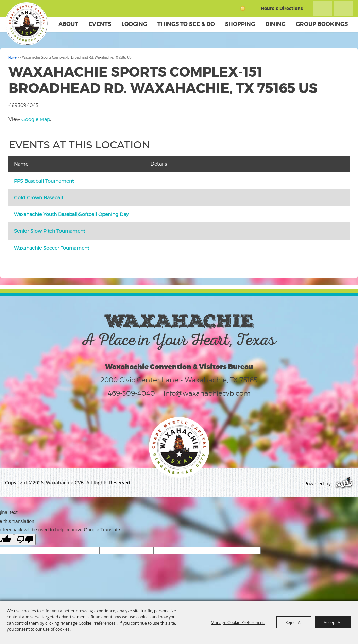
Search (323, 8)
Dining (275, 24)
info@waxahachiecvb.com (207, 393)
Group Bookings (322, 24)
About (68, 24)
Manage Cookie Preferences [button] (238, 622)
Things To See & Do (186, 24)
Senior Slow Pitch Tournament (49, 231)
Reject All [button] (294, 622)
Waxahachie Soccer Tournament (52, 248)
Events (100, 24)
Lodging (134, 24)
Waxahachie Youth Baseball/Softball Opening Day (71, 214)
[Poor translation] (25, 540)
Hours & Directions (282, 8)
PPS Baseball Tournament (44, 181)
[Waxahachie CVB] (27, 24)
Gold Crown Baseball (38, 197)
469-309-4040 (131, 393)
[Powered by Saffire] (344, 484)
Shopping (240, 24)
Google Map (36, 119)
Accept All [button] (333, 622)
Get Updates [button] (343, 8)
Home (13, 57)
